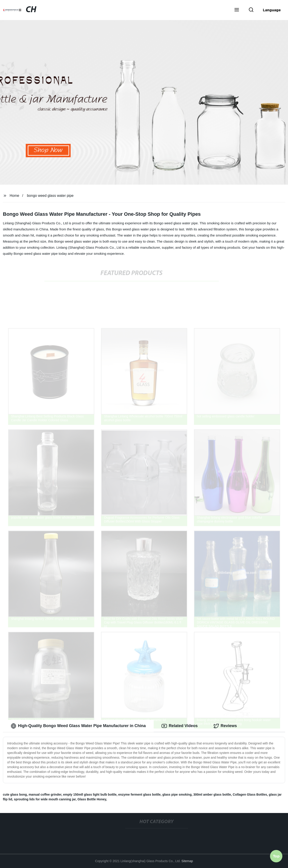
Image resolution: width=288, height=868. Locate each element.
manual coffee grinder (45, 795)
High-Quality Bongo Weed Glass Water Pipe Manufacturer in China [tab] (78, 726)
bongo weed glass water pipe (50, 196)
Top (276, 856)
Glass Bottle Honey (92, 799)
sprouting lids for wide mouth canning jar (45, 799)
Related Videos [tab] (180, 726)
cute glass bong (15, 795)
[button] (237, 10)
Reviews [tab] (225, 726)
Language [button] (272, 10)
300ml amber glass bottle (212, 795)
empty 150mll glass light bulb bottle (90, 795)
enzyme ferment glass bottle (139, 795)
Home (15, 196)
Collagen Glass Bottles (250, 795)
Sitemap (187, 861)
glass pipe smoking (177, 795)
